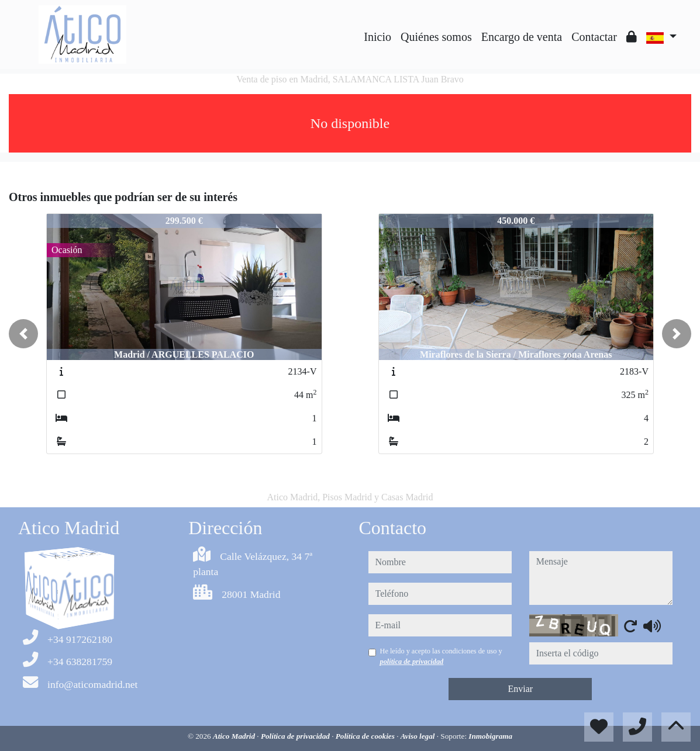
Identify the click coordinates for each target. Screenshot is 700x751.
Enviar (520, 689)
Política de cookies (366, 736)
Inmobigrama (490, 736)
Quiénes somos (436, 37)
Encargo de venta (522, 37)
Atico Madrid (235, 736)
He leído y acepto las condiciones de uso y (441, 656)
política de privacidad (412, 662)
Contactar (594, 37)
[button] (23, 334)
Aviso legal (419, 736)
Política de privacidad (296, 736)
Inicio (377, 37)
